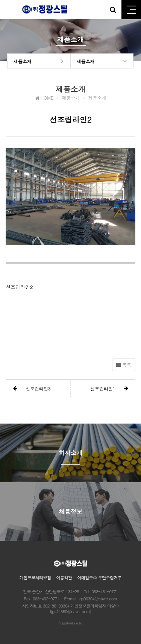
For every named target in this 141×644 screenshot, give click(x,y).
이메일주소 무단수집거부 (99, 578)
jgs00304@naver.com (98, 599)
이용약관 (64, 578)
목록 (124, 365)
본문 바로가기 (0, 0)
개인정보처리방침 (35, 578)
